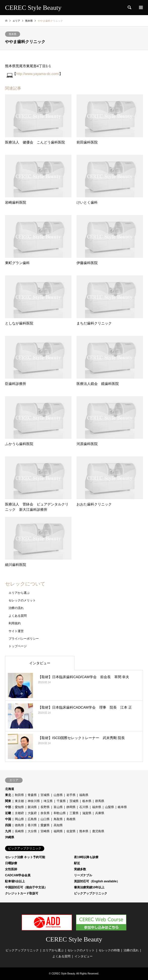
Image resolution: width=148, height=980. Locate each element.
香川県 (32, 825)
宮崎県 (45, 831)
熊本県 (13, 34)
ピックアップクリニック (91, 893)
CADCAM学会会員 (18, 875)
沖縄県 (10, 837)
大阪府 (32, 813)
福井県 (97, 807)
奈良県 (45, 813)
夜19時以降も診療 (86, 857)
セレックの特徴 (109, 950)
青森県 (32, 795)
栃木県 (87, 801)
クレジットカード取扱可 (22, 893)
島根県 (71, 819)
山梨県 (109, 807)
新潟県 (32, 807)
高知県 (58, 825)
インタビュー (40, 663)
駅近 (77, 863)
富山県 (58, 807)
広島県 (32, 819)
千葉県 (61, 801)
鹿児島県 (98, 831)
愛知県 (19, 807)
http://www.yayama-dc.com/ (38, 74)
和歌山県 (60, 813)
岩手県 (71, 795)
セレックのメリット (22, 600)
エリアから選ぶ (19, 593)
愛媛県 (45, 825)
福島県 (84, 795)
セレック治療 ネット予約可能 (25, 857)
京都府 (19, 813)
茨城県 (74, 801)
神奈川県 (34, 801)
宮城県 (45, 795)
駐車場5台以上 (15, 881)
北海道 (10, 789)
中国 (8, 819)
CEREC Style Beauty (74, 939)
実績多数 (80, 869)
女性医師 (11, 869)
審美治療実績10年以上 (89, 887)
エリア (16, 21)
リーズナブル (83, 875)
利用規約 (15, 623)
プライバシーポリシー (24, 639)
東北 (8, 795)
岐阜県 (122, 807)
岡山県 (19, 819)
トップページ (18, 646)
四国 (8, 825)
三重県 (74, 813)
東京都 (19, 801)
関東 (8, 801)
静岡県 (71, 807)
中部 (8, 807)
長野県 (45, 807)
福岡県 (58, 831)
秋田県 (19, 795)
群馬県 (100, 801)
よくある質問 (18, 616)
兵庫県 (100, 813)
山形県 (58, 795)
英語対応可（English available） (97, 881)
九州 (8, 831)
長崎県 (19, 831)
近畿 (8, 813)
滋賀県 (87, 813)
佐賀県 (71, 831)
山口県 (45, 819)
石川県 (84, 807)
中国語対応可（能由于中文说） (26, 887)
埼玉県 (48, 801)
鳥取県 (58, 819)
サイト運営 (16, 631)
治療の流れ (16, 608)
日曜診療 (11, 863)
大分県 (32, 831)
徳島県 (19, 825)
